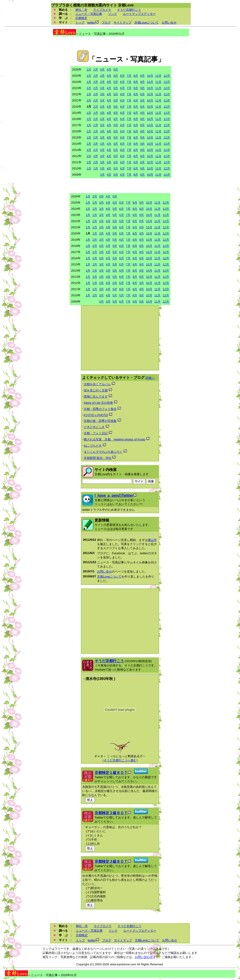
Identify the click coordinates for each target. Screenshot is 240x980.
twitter (91, 23)
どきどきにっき (94, 427)
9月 (142, 76)
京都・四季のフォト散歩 (100, 409)
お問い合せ (169, 23)
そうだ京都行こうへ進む (120, 760)
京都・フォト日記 (96, 433)
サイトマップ (123, 23)
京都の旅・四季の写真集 (100, 421)
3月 (102, 70)
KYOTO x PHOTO (96, 415)
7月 (129, 76)
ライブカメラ (102, 10)
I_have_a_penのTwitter (114, 495)
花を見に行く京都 (96, 390)
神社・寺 (81, 10)
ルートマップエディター (139, 14)
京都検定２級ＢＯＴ (111, 813)
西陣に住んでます (96, 397)
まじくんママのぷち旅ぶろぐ (103, 452)
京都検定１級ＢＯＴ (111, 773)
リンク (113, 14)
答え (90, 800)
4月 (109, 70)
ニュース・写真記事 (89, 14)
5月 (116, 70)
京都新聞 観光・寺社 (98, 458)
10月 (150, 76)
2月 (95, 70)
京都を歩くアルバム (97, 384)
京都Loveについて (147, 23)
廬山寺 (152, 540)
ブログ (106, 23)
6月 (122, 76)
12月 (167, 76)
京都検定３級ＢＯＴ (111, 861)
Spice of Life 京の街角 (98, 403)
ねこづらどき (93, 446)
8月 (136, 76)
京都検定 (81, 18)
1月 (89, 70)
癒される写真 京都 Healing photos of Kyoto (115, 439)
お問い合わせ (144, 957)
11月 (158, 76)
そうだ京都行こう (129, 10)
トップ (80, 23)
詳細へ (150, 378)
